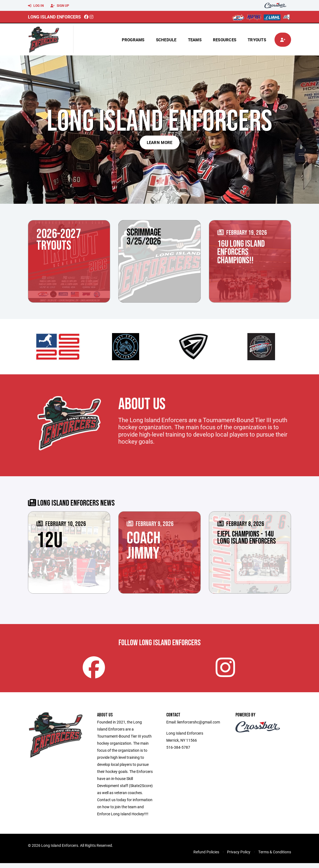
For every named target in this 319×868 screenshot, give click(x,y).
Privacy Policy (239, 857)
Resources (225, 40)
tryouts (257, 40)
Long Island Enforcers (54, 17)
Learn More (160, 142)
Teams (195, 40)
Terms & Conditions (275, 857)
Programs (133, 40)
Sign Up (60, 6)
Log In (36, 6)
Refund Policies (206, 857)
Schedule (166, 40)
